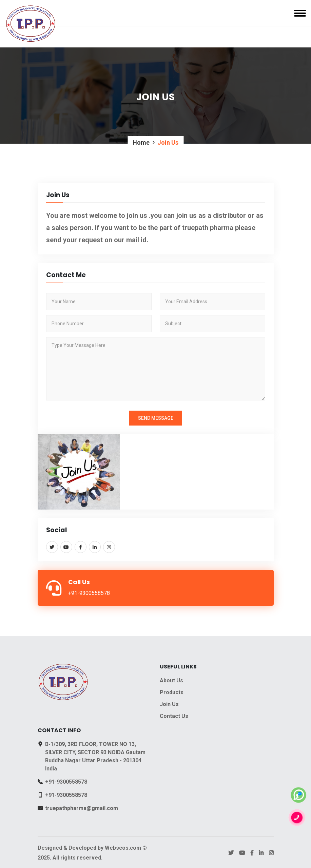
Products (172, 692)
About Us (171, 680)
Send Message (156, 418)
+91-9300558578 (66, 782)
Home (141, 142)
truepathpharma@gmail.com (82, 808)
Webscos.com (123, 848)
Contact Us (174, 716)
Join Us (169, 704)
